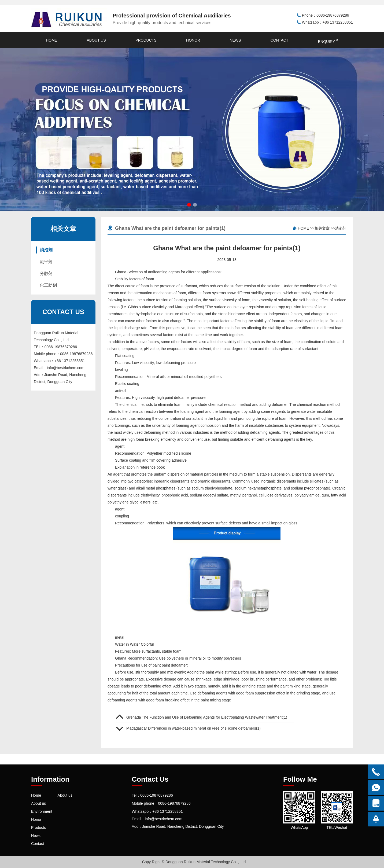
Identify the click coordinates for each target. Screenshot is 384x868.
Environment (42, 811)
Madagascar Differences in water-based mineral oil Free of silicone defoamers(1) (193, 728)
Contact (280, 40)
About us (96, 40)
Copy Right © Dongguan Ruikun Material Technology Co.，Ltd (194, 862)
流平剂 (46, 262)
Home (51, 40)
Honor (193, 40)
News (235, 40)
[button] (189, 205)
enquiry (328, 41)
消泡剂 (46, 250)
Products (146, 40)
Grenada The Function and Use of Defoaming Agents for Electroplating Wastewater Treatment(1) (207, 717)
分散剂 (46, 273)
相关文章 (322, 228)
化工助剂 (48, 285)
